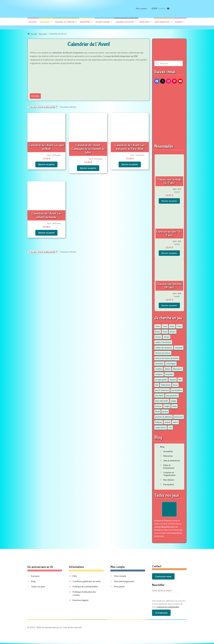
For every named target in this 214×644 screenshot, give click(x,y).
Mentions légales (80, 601)
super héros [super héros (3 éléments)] (161, 426)
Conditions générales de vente (86, 582)
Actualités (168, 450)
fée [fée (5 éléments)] (157, 383)
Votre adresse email (162, 591)
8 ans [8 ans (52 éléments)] (158, 330)
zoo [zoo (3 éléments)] (170, 426)
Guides (179, 24)
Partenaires (169, 483)
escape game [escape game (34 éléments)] (161, 378)
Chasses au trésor (65, 24)
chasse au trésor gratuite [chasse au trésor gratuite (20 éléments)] (167, 357)
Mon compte (141, 11)
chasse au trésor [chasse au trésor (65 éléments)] (163, 352)
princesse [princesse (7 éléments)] (179, 415)
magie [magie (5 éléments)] (167, 405)
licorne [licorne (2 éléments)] (158, 405)
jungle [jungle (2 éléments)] (173, 399)
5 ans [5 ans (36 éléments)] (165, 325)
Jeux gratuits (162, 24)
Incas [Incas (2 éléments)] (175, 383)
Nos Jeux (43, 32)
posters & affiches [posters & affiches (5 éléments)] (164, 415)
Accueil (33, 24)
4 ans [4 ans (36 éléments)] (158, 325)
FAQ (75, 577)
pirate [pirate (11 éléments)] (165, 410)
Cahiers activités (125, 24)
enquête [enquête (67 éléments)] (169, 373)
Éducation (168, 455)
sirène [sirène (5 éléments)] (167, 421)
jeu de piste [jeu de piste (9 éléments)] (177, 389)
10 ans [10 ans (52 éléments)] (173, 330)
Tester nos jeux (38, 588)
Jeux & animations (172, 459)
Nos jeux (45, 24)
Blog (162, 445)
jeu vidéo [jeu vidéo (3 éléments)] (159, 394)
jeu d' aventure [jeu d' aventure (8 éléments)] (162, 389)
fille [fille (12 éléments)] (180, 378)
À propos (35, 577)
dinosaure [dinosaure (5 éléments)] (177, 367)
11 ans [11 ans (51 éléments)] (158, 336)
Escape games (103, 24)
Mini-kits (145, 24)
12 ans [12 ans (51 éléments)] (167, 336)
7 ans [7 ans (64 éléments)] (179, 325)
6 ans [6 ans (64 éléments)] (172, 325)
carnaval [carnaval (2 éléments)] (179, 346)
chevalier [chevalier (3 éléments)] (159, 362)
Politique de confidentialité (85, 588)
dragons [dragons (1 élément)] (159, 373)
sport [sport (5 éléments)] (175, 421)
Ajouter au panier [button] (46, 162)
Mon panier (119, 588)
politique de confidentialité (168, 608)
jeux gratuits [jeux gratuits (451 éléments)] (172, 394)
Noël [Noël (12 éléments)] (157, 410)
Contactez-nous (163, 577)
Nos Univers (169, 478)
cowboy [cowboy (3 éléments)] (159, 367)
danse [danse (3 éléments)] (168, 367)
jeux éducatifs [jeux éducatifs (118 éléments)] (162, 399)
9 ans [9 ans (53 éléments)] (165, 330)
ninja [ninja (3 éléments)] (174, 405)
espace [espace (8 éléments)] (173, 378)
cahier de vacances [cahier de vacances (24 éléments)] (164, 346)
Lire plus (35, 95)
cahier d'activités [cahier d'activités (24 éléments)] (163, 341)
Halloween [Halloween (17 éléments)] (166, 383)
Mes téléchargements (124, 582)
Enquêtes (85, 24)
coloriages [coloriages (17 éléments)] (171, 362)
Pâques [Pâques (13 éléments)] (159, 421)
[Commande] (43, 106)
